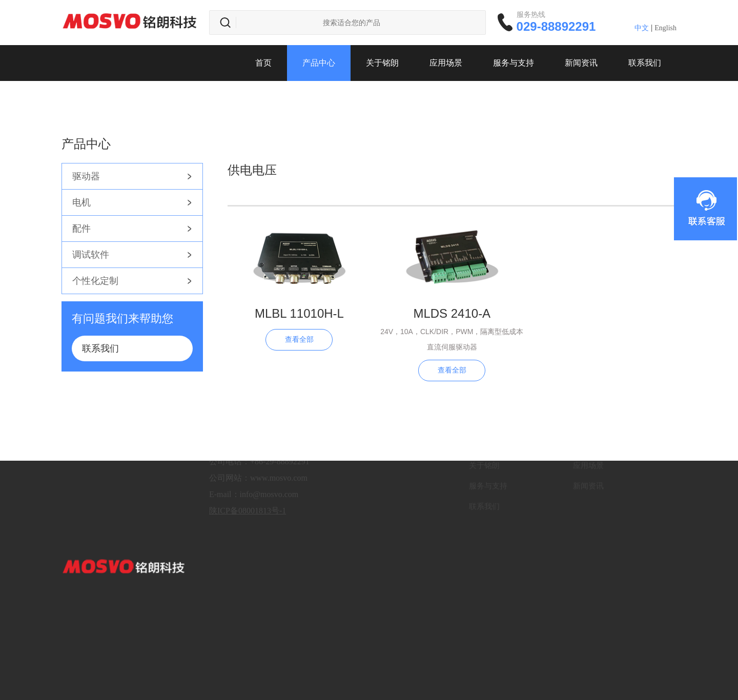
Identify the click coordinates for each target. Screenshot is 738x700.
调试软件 (91, 255)
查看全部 (299, 339)
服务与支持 (514, 63)
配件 (81, 229)
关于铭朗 (382, 63)
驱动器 (86, 176)
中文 (642, 28)
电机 (81, 202)
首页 (263, 63)
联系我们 (645, 63)
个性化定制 (95, 281)
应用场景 (446, 63)
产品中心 (319, 63)
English (665, 28)
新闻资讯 (581, 63)
